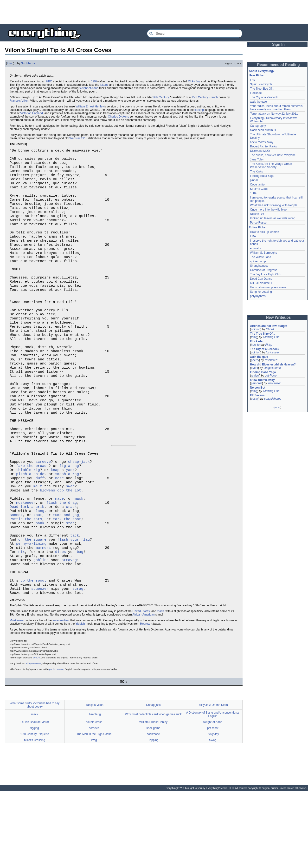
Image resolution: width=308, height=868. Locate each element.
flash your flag (74, 607)
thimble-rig (28, 525)
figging (35, 805)
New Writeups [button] (279, 317)
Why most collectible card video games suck (153, 792)
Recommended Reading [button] (278, 65)
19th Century (161, 97)
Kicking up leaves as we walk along (273, 218)
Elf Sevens (257, 395)
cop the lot (69, 550)
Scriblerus (28, 63)
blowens (48, 550)
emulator (256, 248)
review (255, 376)
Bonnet (16, 578)
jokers (104, 85)
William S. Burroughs (263, 253)
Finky (269, 345)
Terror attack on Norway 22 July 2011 (274, 114)
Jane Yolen (257, 159)
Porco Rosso (258, 223)
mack (79, 559)
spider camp (258, 261)
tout (38, 578)
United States (141, 689)
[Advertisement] (154, 12)
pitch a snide (30, 530)
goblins (41, 631)
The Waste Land (261, 257)
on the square (32, 607)
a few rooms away (262, 142)
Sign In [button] (278, 44)
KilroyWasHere (34, 741)
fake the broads (32, 521)
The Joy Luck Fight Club (266, 274)
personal (257, 383)
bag (80, 622)
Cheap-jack (153, 782)
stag (70, 588)
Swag (213, 817)
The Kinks (256, 172)
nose (59, 535)
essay (255, 399)
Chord (270, 329)
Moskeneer (17, 698)
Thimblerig (94, 792)
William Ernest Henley (90, 106)
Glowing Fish (271, 337)
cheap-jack (79, 516)
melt (38, 545)
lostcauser (273, 352)
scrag (78, 665)
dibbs (61, 622)
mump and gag (66, 578)
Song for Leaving (261, 292)
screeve (43, 516)
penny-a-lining (31, 612)
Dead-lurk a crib (27, 569)
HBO (49, 81)
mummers (43, 617)
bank (40, 588)
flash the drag (62, 564)
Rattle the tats (26, 583)
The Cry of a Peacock (264, 97)
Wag (94, 817)
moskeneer (26, 564)
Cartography (258, 126)
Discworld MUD (260, 151)
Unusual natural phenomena (268, 287)
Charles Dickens (119, 117)
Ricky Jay (194, 81)
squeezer (40, 665)
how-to (255, 345)
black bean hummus (263, 130)
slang (39, 574)
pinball (254, 180)
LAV (253, 80)
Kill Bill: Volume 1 (261, 283)
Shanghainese (259, 266)
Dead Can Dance (261, 279)
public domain (56, 746)
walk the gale (258, 102)
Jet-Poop (271, 376)
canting (199, 110)
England (38, 113)
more (277, 407)
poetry (255, 360)
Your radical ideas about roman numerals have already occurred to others (276, 108)
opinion (256, 329)
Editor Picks (257, 227)
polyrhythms (258, 296)
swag (70, 545)
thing (10, 63)
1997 (94, 81)
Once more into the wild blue (268, 210)
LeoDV (36, 735)
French (213, 97)
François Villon (94, 782)
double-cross (94, 799)
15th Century (200, 97)
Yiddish (80, 701)
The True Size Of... (262, 89)
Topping (153, 817)
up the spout (33, 656)
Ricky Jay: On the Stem (213, 782)
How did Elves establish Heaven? (273, 364)
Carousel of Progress (264, 270)
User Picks (256, 75)
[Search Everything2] (195, 33)
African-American (143, 692)
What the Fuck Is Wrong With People (274, 205)
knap (55, 525)
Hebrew (145, 701)
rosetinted (271, 360)
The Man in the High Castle (94, 811)
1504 (253, 193)
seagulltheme (272, 368)
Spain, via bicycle (261, 84)
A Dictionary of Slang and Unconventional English (213, 792)
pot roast (213, 805)
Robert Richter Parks (263, 146)
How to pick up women (265, 232)
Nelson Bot (257, 214)
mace (59, 559)
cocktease (153, 811)
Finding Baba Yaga (262, 176)
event (254, 368)
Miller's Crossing (35, 817)
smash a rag (67, 530)
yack (70, 525)
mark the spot (67, 583)
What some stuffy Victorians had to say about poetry (35, 782)
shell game (153, 805)
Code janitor (258, 185)
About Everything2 (262, 71)
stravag (69, 631)
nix (22, 622)
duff (40, 535)
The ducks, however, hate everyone (273, 155)
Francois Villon (19, 101)
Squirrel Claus (259, 189)
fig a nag (69, 521)
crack (71, 569)
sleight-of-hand (89, 88)
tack (75, 603)
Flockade (256, 93)
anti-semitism (61, 698)
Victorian (26, 113)
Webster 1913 (78, 138)
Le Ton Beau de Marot (35, 799)
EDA (253, 236)
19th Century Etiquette (35, 811)
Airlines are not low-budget (269, 326)
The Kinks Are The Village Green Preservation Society (271, 166)
